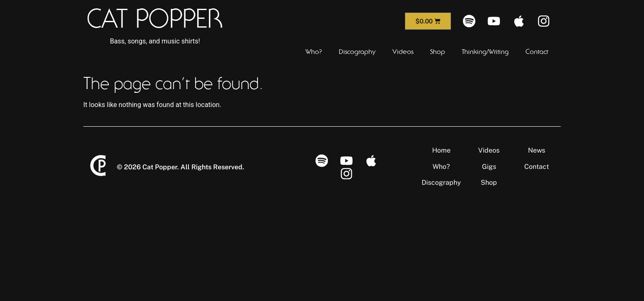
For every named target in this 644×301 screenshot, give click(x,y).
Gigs (489, 167)
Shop (438, 52)
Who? (314, 52)
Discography (357, 52)
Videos (403, 52)
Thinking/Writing (485, 52)
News (537, 150)
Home (441, 150)
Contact (537, 52)
